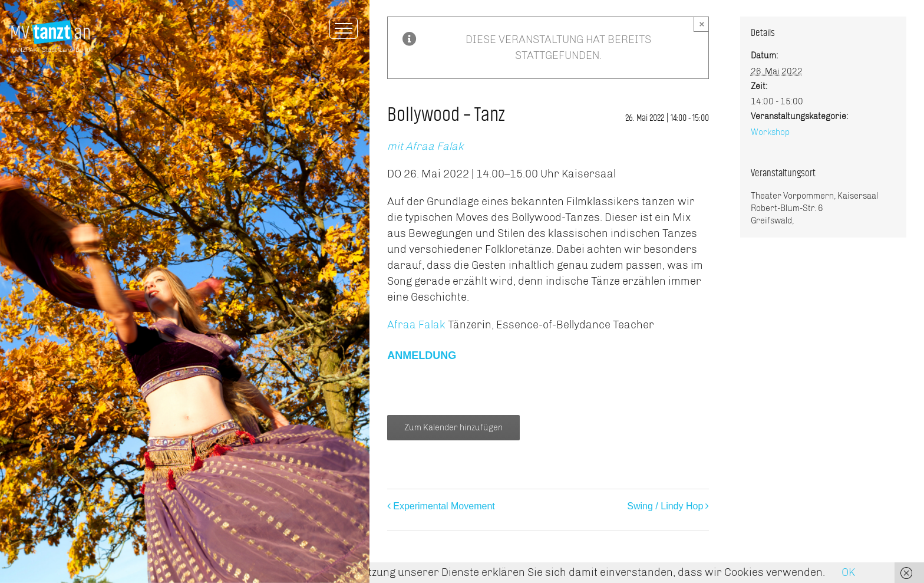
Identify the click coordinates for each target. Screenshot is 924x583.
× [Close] (702, 24)
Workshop (770, 132)
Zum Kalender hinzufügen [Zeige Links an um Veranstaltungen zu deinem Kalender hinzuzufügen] (453, 428)
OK (848, 572)
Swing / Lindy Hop (665, 506)
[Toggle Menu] (344, 28)
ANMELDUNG (422, 355)
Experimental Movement (444, 506)
